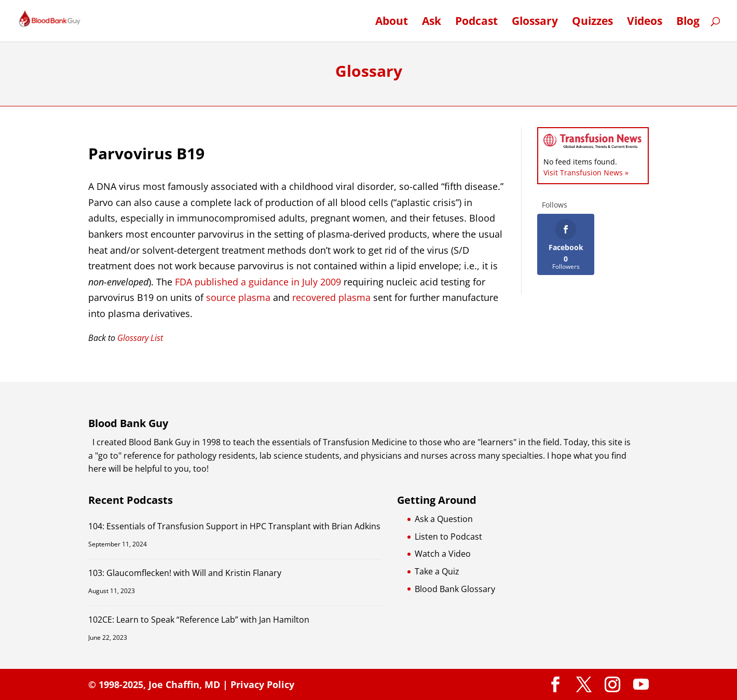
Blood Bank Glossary (455, 589)
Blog (688, 23)
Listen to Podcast (448, 537)
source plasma (238, 297)
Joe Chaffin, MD (184, 684)
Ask (432, 23)
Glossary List (140, 338)
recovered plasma (331, 297)
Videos (645, 23)
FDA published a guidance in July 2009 (258, 282)
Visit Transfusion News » (586, 173)
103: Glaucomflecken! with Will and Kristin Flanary (185, 573)
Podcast (476, 23)
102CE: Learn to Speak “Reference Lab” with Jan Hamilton (199, 620)
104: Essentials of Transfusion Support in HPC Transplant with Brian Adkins (234, 526)
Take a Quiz (437, 571)
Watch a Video (443, 554)
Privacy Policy (262, 684)
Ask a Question (444, 519)
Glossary (535, 23)
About (392, 23)
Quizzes (592, 23)
